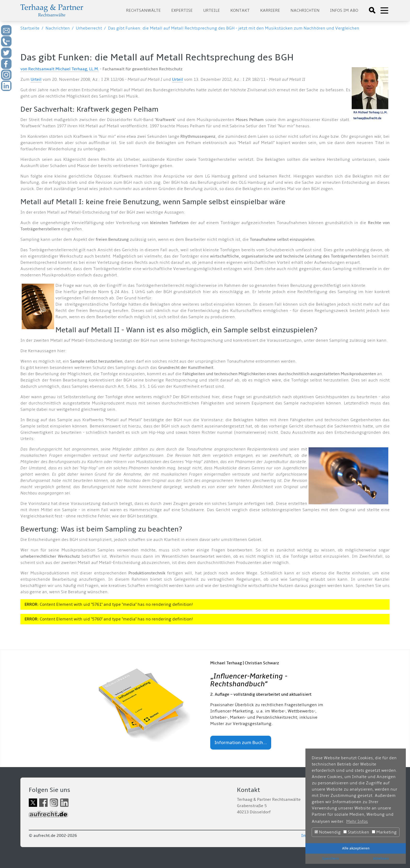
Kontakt (240, 10)
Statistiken (356, 832)
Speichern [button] (331, 858)
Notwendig (328, 832)
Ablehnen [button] (381, 858)
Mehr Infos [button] (357, 821)
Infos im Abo (344, 10)
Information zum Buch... (241, 743)
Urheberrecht (89, 28)
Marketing (384, 832)
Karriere (270, 10)
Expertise (182, 10)
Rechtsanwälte (143, 10)
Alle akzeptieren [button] (356, 848)
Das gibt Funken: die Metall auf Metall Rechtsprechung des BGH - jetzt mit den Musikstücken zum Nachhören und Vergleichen (234, 28)
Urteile (212, 10)
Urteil (36, 79)
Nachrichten (305, 10)
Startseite (30, 28)
